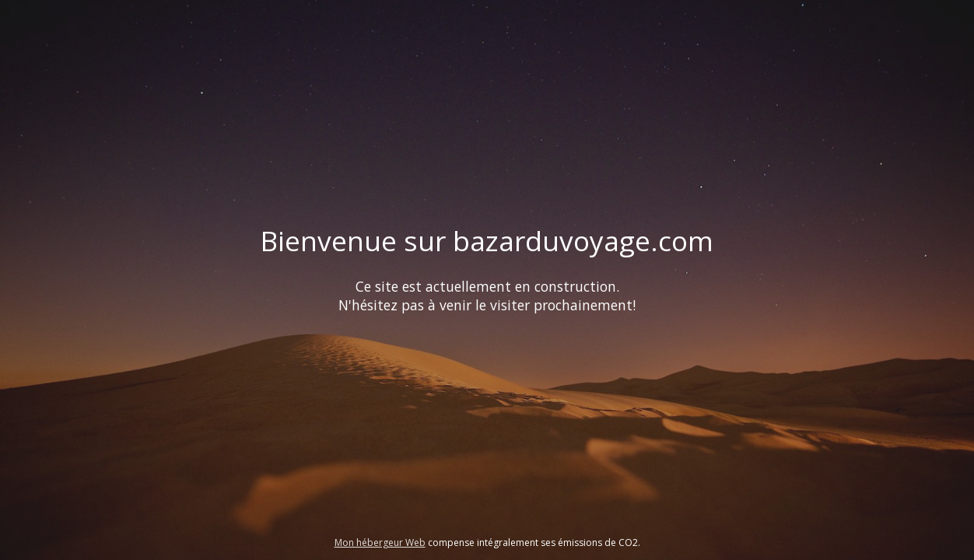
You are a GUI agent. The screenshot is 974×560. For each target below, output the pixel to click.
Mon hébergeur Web (380, 542)
